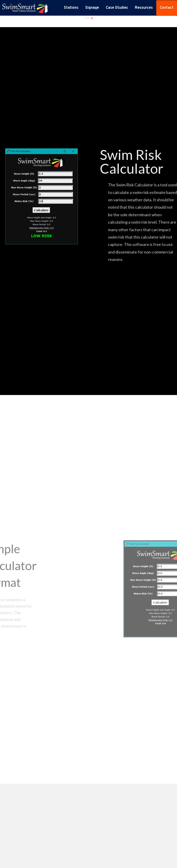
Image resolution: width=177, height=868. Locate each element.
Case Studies (117, 8)
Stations (71, 8)
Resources (144, 8)
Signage (92, 8)
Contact (167, 8)
